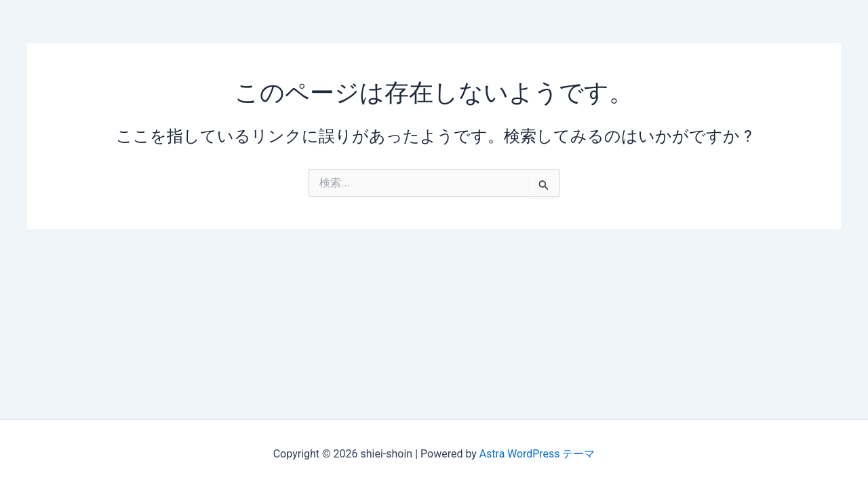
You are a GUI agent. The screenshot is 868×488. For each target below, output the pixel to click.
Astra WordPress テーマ (537, 454)
